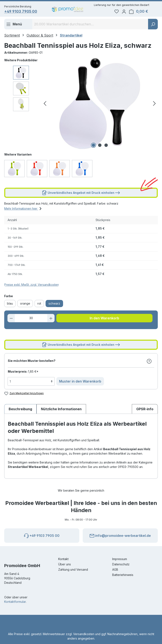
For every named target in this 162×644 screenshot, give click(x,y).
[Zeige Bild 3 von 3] (106, 146)
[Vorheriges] (45, 105)
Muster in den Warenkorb (80, 382)
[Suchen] (153, 25)
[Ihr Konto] (131, 12)
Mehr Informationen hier (24, 209)
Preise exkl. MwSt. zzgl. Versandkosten (32, 285)
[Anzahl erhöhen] (50, 319)
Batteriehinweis (123, 575)
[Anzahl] (31, 319)
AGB (115, 569)
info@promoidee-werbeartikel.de (120, 535)
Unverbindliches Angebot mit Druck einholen (81, 193)
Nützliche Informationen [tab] (61, 410)
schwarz (54, 304)
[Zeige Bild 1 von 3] (93, 146)
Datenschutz (121, 564)
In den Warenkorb (104, 319)
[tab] (20, 410)
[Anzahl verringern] (12, 319)
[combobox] (90, 25)
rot (39, 304)
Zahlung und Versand (73, 569)
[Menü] (14, 25)
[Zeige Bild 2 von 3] (100, 146)
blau (10, 304)
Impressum (120, 559)
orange (25, 304)
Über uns (65, 564)
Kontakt (63, 559)
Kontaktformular (15, 602)
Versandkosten (84, 634)
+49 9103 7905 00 (24, 12)
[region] (81, 104)
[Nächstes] (154, 105)
